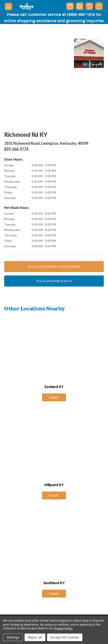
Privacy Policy (63, 628)
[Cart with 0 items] (99, 6)
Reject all (35, 637)
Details (54, 397)
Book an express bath (54, 281)
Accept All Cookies (65, 637)
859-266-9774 (16, 149)
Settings (13, 637)
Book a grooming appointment (54, 267)
